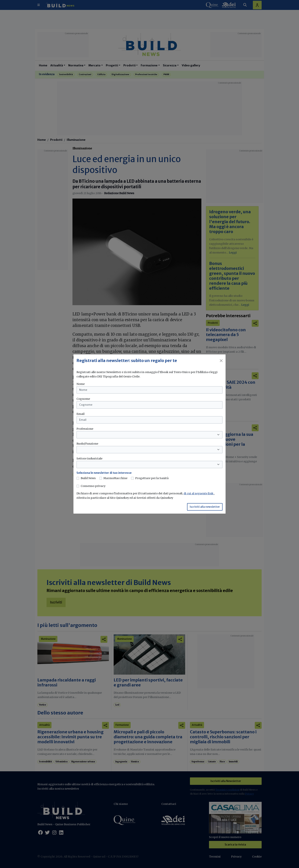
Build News (88, 478)
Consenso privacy (93, 486)
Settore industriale (89, 459)
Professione (85, 429)
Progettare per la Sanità (152, 478)
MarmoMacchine (115, 478)
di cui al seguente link (199, 493)
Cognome (83, 399)
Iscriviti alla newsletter (205, 507)
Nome (81, 384)
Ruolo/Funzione (87, 444)
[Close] (221, 361)
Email (80, 414)
